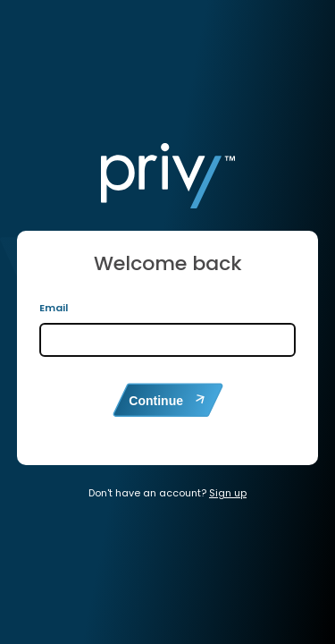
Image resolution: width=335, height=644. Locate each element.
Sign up (228, 493)
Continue (167, 400)
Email (54, 308)
